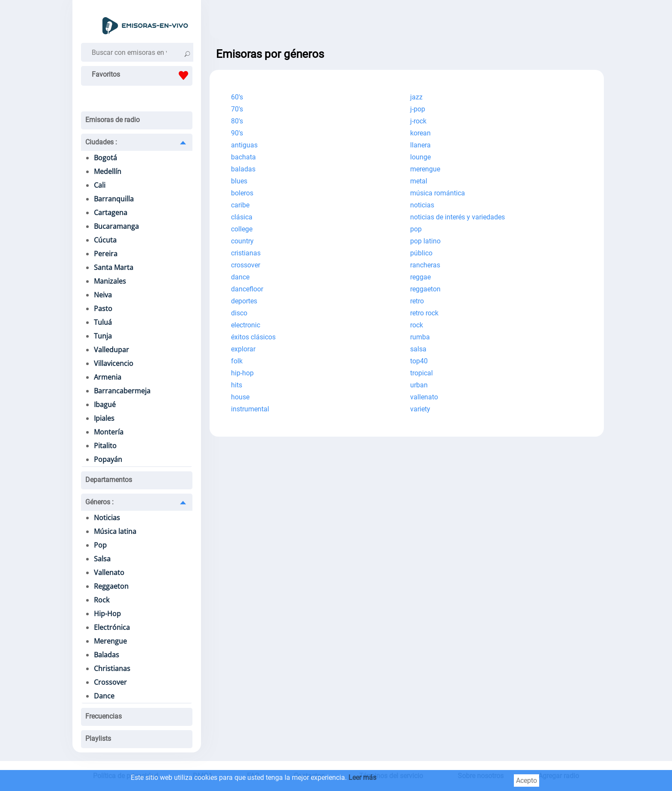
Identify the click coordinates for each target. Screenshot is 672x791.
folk (237, 361)
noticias (422, 205)
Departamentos (109, 480)
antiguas (244, 145)
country (242, 241)
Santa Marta (114, 267)
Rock (102, 600)
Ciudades (101, 142)
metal (419, 181)
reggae (420, 277)
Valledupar (111, 350)
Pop (100, 545)
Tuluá (103, 322)
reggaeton (425, 289)
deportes (244, 301)
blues (239, 181)
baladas (243, 169)
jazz (416, 97)
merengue (425, 169)
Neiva (103, 295)
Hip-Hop (107, 614)
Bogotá (105, 158)
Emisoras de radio (112, 120)
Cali (100, 185)
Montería (109, 432)
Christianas (112, 668)
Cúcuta (105, 240)
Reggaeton (111, 586)
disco (239, 313)
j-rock (418, 121)
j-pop (418, 109)
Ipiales (104, 418)
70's (237, 109)
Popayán (108, 459)
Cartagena (111, 213)
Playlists (98, 739)
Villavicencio (114, 363)
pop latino (425, 241)
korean (420, 133)
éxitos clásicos (253, 337)
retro (417, 301)
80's (237, 121)
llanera (420, 145)
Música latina (115, 531)
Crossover (110, 682)
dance (240, 277)
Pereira (106, 254)
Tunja (103, 336)
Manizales (110, 281)
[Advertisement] (407, 21)
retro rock (424, 313)
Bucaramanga (116, 226)
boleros (242, 193)
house (240, 397)
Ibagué (105, 404)
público (421, 253)
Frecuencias (103, 716)
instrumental (250, 409)
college (242, 229)
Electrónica (112, 627)
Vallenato (109, 572)
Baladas (106, 655)
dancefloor (247, 289)
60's (237, 97)
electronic (246, 325)
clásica (242, 217)
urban (419, 385)
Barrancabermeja (122, 391)
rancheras (425, 265)
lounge (420, 157)
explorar (243, 349)
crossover (246, 265)
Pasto (103, 309)
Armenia (108, 377)
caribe (240, 205)
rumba (420, 337)
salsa (418, 349)
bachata (243, 157)
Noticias (107, 518)
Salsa (102, 559)
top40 (419, 361)
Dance (104, 696)
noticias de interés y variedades (457, 217)
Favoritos (142, 75)
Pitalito (105, 446)
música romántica (438, 193)
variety (420, 409)
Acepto (526, 781)
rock (417, 325)
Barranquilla (114, 199)
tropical (421, 373)
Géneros (99, 502)
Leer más (362, 778)
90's (237, 133)
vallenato (424, 397)
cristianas (246, 253)
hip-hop (242, 373)
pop (416, 229)
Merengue (110, 641)
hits (237, 385)
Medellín (108, 171)
